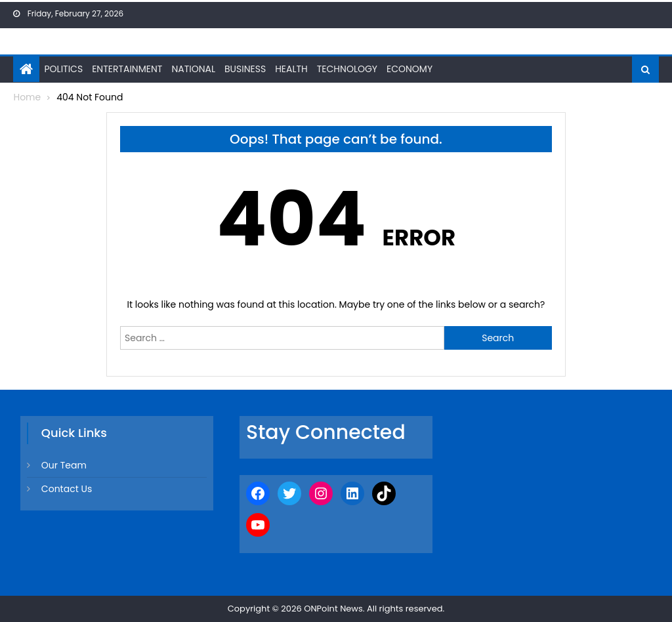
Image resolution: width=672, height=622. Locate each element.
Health (291, 69)
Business (245, 69)
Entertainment (127, 69)
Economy (409, 69)
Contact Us (67, 489)
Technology (347, 69)
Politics (63, 69)
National (193, 69)
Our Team (64, 465)
